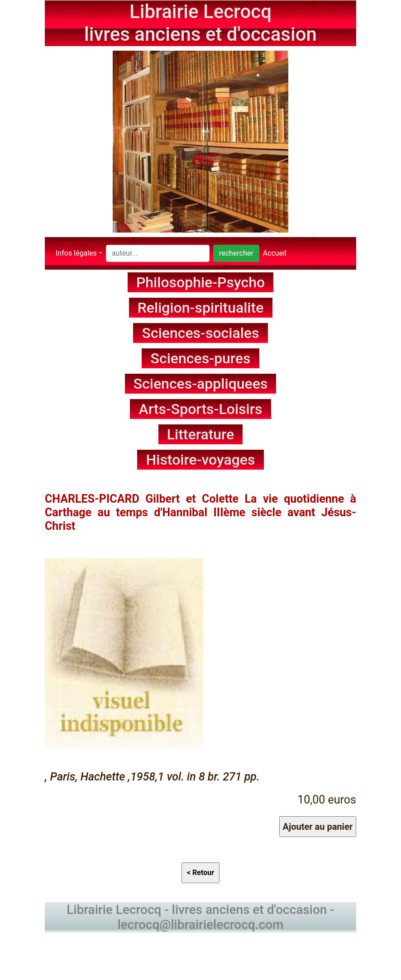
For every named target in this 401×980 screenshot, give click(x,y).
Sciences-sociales (201, 333)
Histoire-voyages (201, 460)
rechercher (236, 253)
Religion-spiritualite (201, 308)
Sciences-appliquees (201, 384)
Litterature (201, 434)
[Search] (158, 253)
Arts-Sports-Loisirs (201, 409)
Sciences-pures (201, 358)
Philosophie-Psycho (200, 282)
